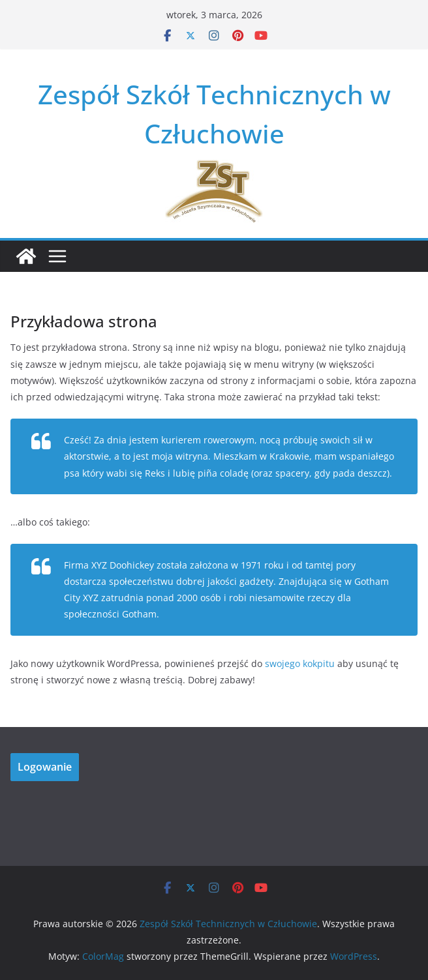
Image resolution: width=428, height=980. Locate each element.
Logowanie (45, 767)
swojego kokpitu (300, 663)
